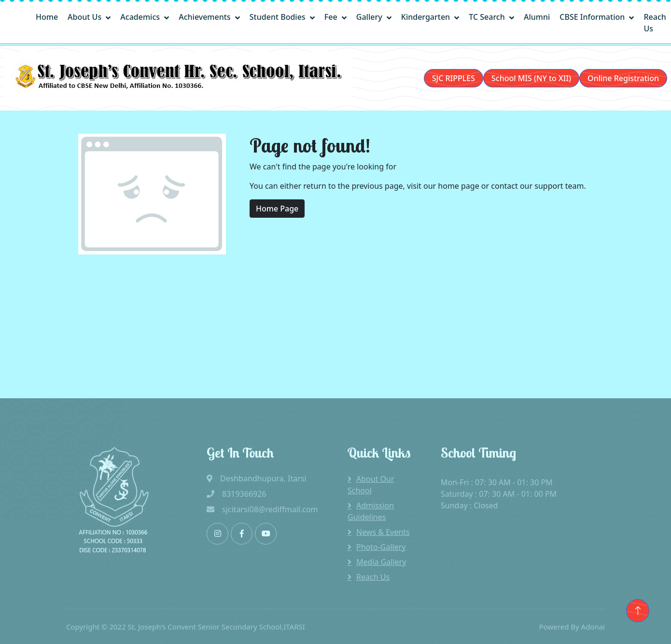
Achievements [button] (206, 17)
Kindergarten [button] (427, 17)
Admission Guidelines (371, 511)
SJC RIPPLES (454, 78)
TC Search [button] (488, 17)
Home (47, 17)
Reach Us (655, 23)
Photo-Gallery (381, 547)
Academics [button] (141, 17)
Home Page (277, 209)
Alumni (537, 17)
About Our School (371, 485)
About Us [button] (85, 17)
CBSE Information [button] (593, 17)
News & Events (383, 532)
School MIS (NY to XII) (531, 78)
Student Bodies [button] (279, 17)
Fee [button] (332, 17)
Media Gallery (381, 562)
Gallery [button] (370, 17)
